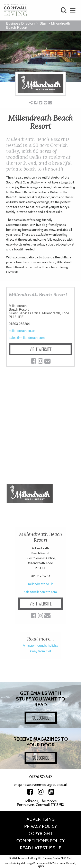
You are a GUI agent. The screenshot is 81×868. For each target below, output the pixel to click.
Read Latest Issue (41, 848)
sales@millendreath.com (27, 338)
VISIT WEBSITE (41, 349)
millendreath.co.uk (22, 331)
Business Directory (21, 23)
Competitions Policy (40, 841)
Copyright (40, 833)
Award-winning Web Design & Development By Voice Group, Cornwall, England (40, 864)
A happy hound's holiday (41, 646)
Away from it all (40, 651)
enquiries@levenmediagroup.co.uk (41, 785)
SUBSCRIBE (41, 718)
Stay (43, 23)
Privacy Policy (40, 826)
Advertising (41, 819)
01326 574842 (41, 777)
